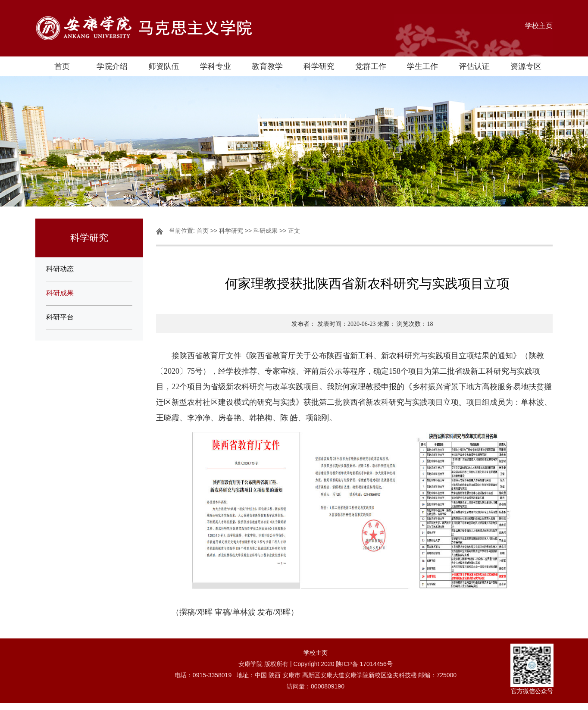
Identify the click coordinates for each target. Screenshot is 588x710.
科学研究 (319, 66)
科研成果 (60, 293)
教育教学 (267, 66)
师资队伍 (164, 66)
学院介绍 (112, 66)
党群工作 (371, 66)
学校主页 (539, 26)
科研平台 (60, 317)
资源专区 (526, 66)
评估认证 (474, 66)
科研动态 (60, 269)
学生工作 (422, 66)
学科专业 (216, 66)
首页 (62, 66)
